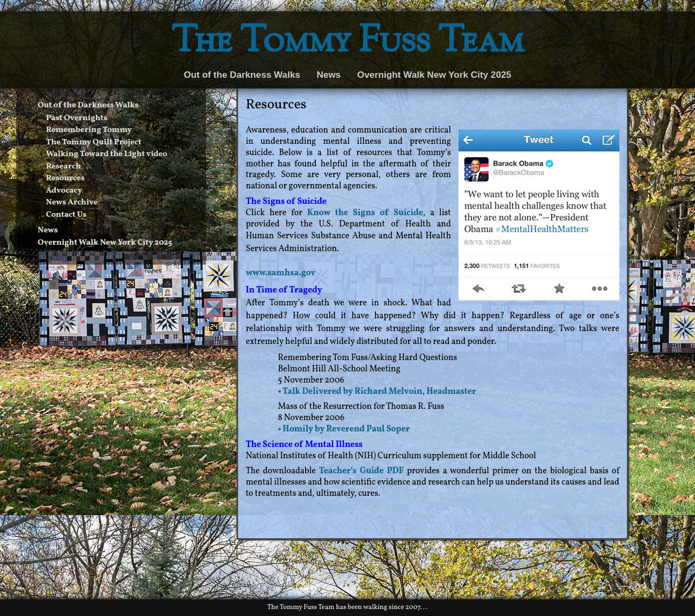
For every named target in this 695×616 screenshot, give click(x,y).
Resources (65, 178)
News (329, 75)
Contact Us (66, 215)
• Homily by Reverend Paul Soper (344, 429)
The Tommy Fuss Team (347, 43)
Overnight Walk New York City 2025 (434, 75)
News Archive (72, 203)
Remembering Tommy (89, 130)
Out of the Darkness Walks (242, 75)
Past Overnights (77, 118)
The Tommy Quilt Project (94, 142)
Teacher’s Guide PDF (361, 471)
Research (64, 167)
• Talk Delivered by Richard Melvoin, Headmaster (377, 392)
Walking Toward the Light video (107, 154)
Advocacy (64, 191)
